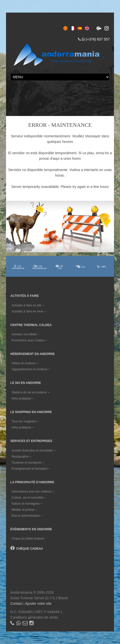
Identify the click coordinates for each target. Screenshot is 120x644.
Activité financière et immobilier (34, 451)
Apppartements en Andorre (31, 369)
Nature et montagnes (27, 504)
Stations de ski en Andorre (31, 392)
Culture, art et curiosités (29, 498)
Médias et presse (24, 510)
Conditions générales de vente (34, 617)
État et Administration (27, 516)
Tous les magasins (25, 421)
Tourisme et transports (28, 463)
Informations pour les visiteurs (33, 492)
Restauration (21, 457)
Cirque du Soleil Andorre (28, 539)
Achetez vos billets (25, 334)
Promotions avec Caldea (29, 340)
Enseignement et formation (31, 469)
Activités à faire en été (28, 305)
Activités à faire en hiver (29, 311)
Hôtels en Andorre (25, 363)
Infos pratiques (23, 398)
